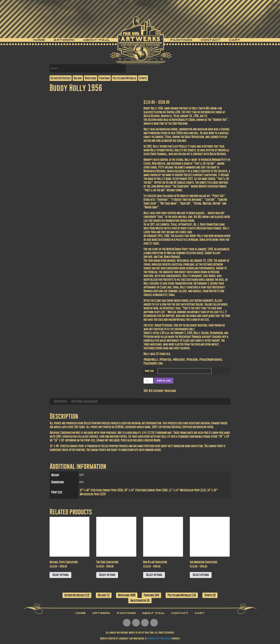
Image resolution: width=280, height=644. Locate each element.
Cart (235, 40)
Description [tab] (61, 401)
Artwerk (64, 40)
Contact (211, 40)
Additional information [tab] (84, 401)
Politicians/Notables (124, 78)
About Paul (97, 40)
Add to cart (164, 381)
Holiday (78, 78)
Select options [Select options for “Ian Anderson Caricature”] (201, 575)
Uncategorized (138, 601)
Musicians (91, 78)
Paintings (181, 40)
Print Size (149, 371)
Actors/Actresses (61, 78)
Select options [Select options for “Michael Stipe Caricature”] (60, 575)
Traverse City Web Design (159, 638)
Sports (143, 78)
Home (39, 40)
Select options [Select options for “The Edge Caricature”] (107, 575)
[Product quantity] (148, 381)
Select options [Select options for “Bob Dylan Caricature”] (154, 575)
